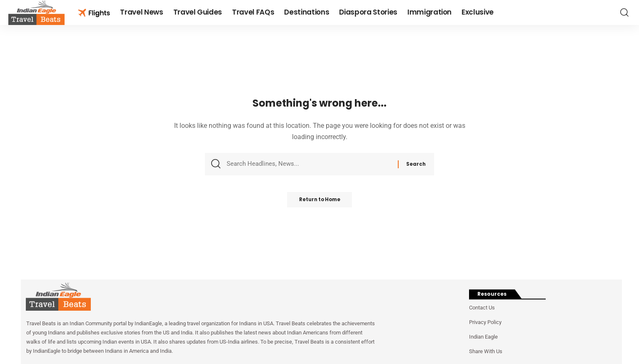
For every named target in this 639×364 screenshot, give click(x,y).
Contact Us (482, 308)
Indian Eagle (483, 337)
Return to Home (320, 202)
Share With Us (486, 351)
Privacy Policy (485, 322)
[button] (624, 12)
